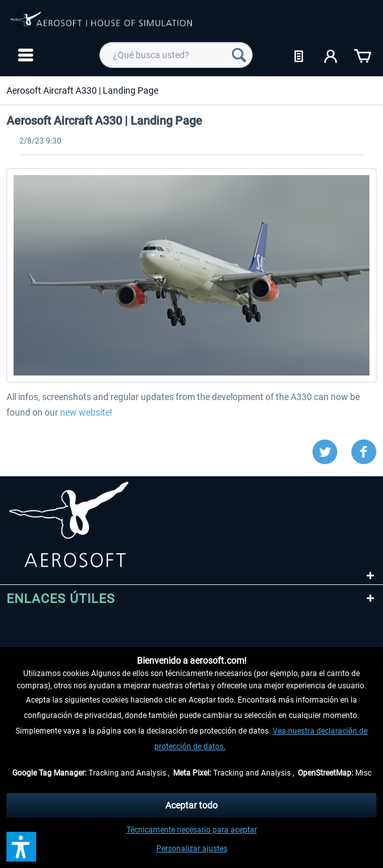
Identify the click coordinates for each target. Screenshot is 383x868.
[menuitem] (24, 55)
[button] (21, 847)
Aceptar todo (191, 805)
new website (85, 412)
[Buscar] (239, 55)
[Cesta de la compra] (362, 55)
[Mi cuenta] (331, 55)
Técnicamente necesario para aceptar (192, 830)
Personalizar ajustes (192, 849)
